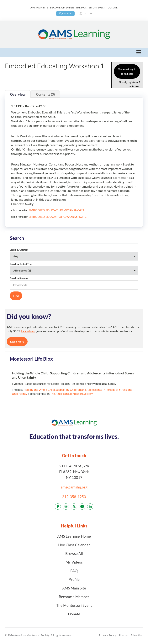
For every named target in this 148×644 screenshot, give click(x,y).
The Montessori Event (74, 605)
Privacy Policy (107, 635)
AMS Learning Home (74, 536)
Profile (74, 579)
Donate (74, 614)
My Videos (74, 562)
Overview (18, 94)
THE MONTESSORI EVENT (91, 8)
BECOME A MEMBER (62, 8)
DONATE (113, 8)
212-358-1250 (74, 497)
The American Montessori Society (71, 394)
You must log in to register (127, 71)
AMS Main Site (74, 588)
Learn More (17, 341)
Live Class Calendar (74, 545)
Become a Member (74, 597)
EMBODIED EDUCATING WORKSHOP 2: (57, 210)
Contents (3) (45, 94)
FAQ (74, 571)
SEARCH (65, 14)
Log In (89, 14)
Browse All (74, 553)
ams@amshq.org (74, 487)
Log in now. (134, 86)
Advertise (136, 635)
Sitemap (123, 635)
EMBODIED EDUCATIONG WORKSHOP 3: (58, 216)
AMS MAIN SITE (39, 8)
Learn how (28, 331)
